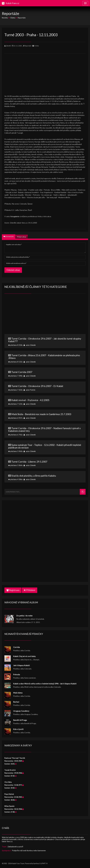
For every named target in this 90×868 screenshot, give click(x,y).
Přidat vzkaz (22, 237)
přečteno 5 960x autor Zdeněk (45, 448)
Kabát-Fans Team (18, 864)
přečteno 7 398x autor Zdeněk (45, 374)
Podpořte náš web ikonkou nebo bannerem (29, 850)
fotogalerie (15, 216)
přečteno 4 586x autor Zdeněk (45, 477)
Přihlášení (30, 590)
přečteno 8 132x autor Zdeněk (45, 358)
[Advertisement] (45, 71)
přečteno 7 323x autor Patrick (45, 388)
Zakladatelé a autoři (15, 847)
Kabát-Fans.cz (12, 3)
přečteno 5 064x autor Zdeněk (45, 463)
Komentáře (9, 236)
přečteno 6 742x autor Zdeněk (45, 431)
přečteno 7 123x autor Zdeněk (45, 402)
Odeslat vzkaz (13, 270)
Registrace (13, 590)
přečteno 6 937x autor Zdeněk (45, 416)
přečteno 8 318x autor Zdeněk (45, 342)
